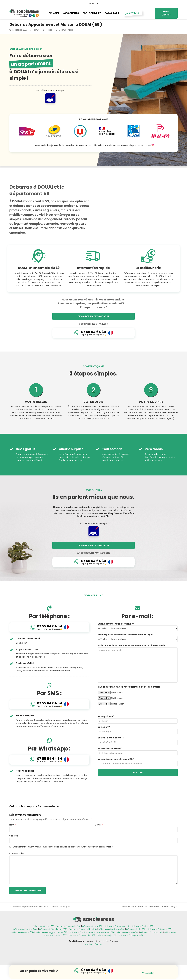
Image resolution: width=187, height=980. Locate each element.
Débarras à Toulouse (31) (118, 926)
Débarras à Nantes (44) (26, 929)
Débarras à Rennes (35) (160, 929)
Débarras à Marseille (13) (68, 926)
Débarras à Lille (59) (136, 929)
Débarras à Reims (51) (23, 932)
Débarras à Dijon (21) (107, 935)
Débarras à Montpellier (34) (83, 929)
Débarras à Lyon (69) (93, 926)
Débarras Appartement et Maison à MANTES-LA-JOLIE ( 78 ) (40, 907)
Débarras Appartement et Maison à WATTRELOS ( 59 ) (149, 907)
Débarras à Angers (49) (131, 935)
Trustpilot (93, 3)
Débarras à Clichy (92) (152, 932)
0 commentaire (66, 30)
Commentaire (17, 853)
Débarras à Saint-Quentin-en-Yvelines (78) (92, 932)
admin (36, 30)
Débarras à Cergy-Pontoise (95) (52, 932)
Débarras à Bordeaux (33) (112, 929)
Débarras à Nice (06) (143, 926)
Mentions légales (93, 944)
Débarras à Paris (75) (43, 926)
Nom (12, 825)
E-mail (99, 825)
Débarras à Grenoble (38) (82, 935)
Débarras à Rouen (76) (127, 932)
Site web (14, 836)
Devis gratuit (166, 13)
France (49, 30)
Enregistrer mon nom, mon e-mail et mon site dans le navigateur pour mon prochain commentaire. (63, 847)
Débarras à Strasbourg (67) (53, 929)
